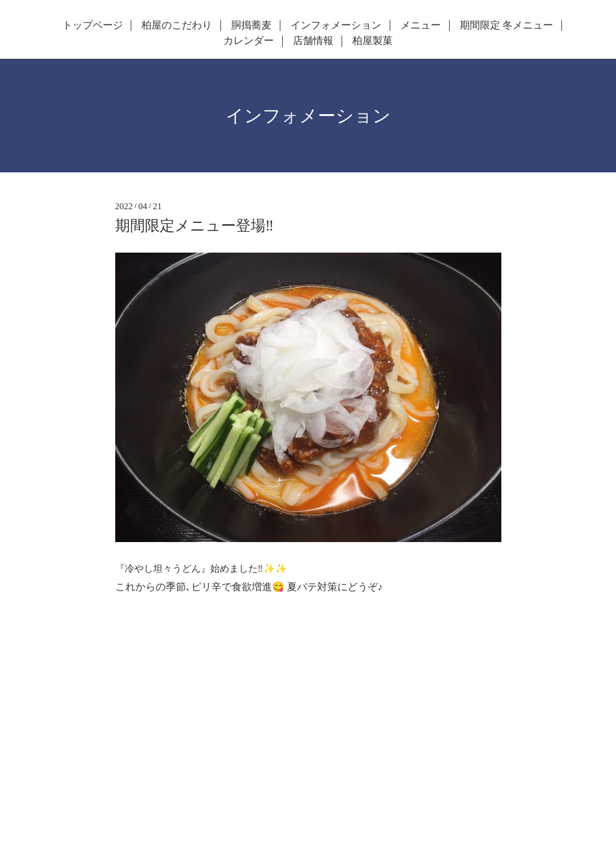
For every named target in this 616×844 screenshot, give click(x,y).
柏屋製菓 (372, 41)
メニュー (421, 26)
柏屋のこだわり (177, 26)
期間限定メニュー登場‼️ (195, 226)
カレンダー (249, 41)
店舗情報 (313, 41)
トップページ (93, 26)
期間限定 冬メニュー (506, 26)
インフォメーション (336, 26)
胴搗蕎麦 (251, 26)
